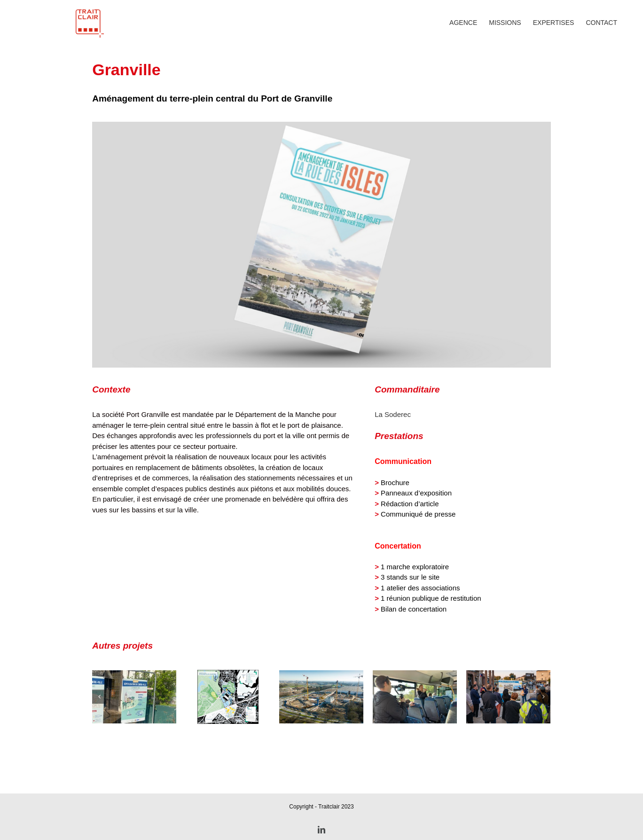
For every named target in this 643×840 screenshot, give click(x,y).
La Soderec (393, 462)
